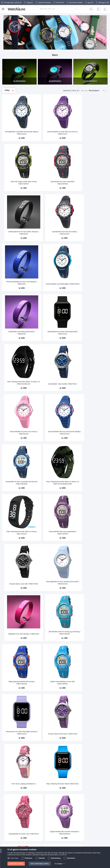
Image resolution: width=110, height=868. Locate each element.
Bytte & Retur (14, 828)
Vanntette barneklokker (17, 109)
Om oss (31, 818)
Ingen (90, 3)
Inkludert (76, 3)
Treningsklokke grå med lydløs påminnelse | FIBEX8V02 (96, 654)
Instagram (68, 846)
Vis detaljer (60, 864)
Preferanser (29, 858)
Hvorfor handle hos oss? (37, 822)
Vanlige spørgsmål (16, 822)
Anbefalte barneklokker (17, 120)
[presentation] (2, 2)
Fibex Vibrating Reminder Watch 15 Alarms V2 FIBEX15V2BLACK (96, 245)
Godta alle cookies (16, 864)
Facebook (67, 842)
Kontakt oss (13, 818)
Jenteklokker (15, 105)
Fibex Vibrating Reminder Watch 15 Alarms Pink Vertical (70, 735)
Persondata (32, 825)
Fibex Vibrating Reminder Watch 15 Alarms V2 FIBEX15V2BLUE (70, 694)
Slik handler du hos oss (37, 832)
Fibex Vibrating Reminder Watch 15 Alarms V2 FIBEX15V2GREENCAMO (70, 327)
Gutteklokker (15, 102)
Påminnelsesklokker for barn (16, 125)
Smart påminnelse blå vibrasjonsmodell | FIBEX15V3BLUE (45, 735)
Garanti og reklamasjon (60, 822)
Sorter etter (84, 91)
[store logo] (16, 9)
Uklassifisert (71, 858)
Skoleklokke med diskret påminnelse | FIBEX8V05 (45, 246)
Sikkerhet (12, 832)
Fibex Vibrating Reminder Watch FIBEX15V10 (45, 573)
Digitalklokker (15, 112)
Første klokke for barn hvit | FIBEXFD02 (70, 777)
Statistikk (42, 858)
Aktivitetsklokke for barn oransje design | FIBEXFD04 (70, 613)
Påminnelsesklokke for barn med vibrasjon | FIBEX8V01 (45, 204)
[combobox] (58, 9)
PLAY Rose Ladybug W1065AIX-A (96, 491)
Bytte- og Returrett (13, 3)
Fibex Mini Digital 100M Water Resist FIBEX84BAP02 (96, 735)
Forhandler (44, 3)
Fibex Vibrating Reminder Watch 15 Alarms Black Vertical (45, 368)
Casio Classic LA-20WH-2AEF (96, 614)
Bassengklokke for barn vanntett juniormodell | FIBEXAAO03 (45, 409)
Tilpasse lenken (57, 818)
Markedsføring (56, 858)
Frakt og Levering (15, 825)
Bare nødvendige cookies (41, 864)
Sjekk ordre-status (58, 825)
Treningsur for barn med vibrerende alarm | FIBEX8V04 (96, 572)
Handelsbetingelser (35, 828)
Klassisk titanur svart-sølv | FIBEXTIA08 (96, 369)
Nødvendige (14, 858)
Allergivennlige (15, 116)
